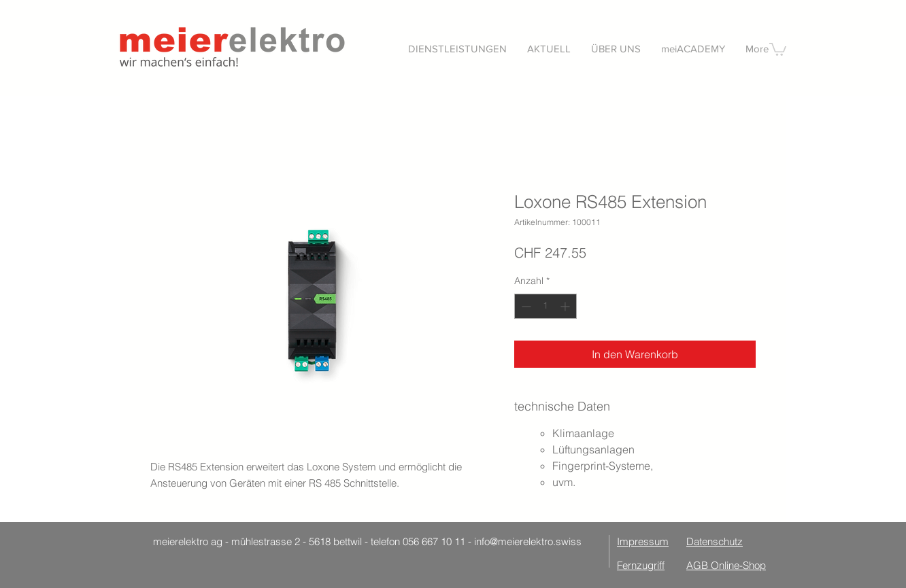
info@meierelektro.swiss (528, 541)
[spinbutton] (546, 306)
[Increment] (566, 306)
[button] (457, 49)
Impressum (643, 541)
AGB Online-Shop (726, 565)
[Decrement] (525, 306)
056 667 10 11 (434, 541)
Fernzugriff (641, 565)
